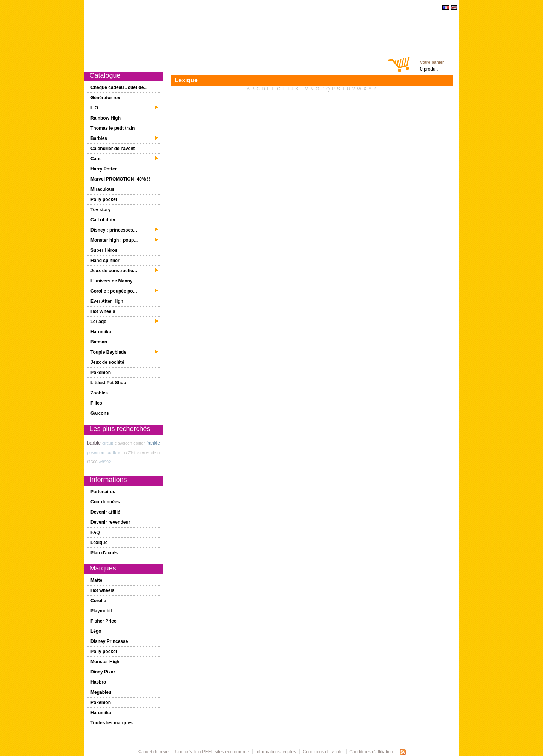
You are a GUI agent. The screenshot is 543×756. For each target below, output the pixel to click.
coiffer (139, 443)
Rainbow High (106, 118)
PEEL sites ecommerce (225, 752)
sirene (143, 452)
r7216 (129, 452)
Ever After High (107, 301)
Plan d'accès (104, 553)
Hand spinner (105, 261)
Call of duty (103, 220)
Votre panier (432, 62)
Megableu (101, 692)
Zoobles (99, 393)
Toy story (100, 210)
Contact (363, 61)
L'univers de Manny (112, 281)
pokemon (96, 452)
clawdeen (123, 443)
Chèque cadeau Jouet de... (119, 87)
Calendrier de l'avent (113, 149)
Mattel (97, 580)
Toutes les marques (112, 723)
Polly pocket (104, 199)
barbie (94, 443)
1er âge (212, 61)
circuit (108, 443)
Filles (234, 61)
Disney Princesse (109, 641)
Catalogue (119, 61)
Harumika (101, 332)
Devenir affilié (105, 512)
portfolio (114, 452)
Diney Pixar (103, 672)
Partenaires (103, 492)
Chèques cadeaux (293, 61)
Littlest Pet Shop (108, 383)
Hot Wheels (103, 311)
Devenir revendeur (110, 522)
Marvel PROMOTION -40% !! (120, 179)
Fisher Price (104, 621)
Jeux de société (107, 362)
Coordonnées (105, 502)
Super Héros (104, 250)
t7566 (92, 462)
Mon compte (334, 61)
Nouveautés (150, 61)
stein (156, 452)
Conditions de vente (323, 752)
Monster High (105, 662)
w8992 (105, 462)
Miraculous (102, 189)
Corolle (98, 601)
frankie (153, 443)
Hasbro (98, 682)
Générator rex (105, 98)
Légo (96, 631)
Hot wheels (102, 590)
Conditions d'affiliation (371, 752)
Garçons (257, 61)
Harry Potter (104, 169)
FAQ (95, 532)
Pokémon (101, 373)
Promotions (184, 61)
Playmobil (101, 611)
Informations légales (276, 752)
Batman (99, 342)
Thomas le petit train (113, 128)
